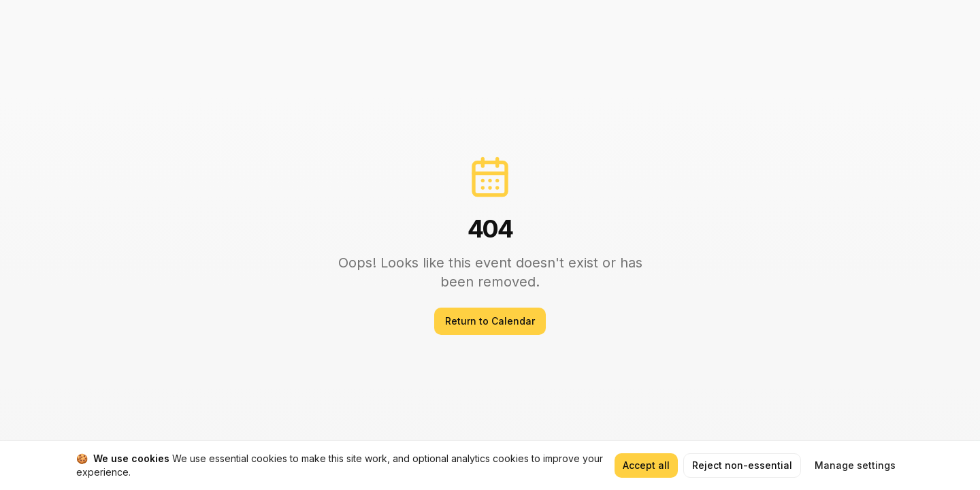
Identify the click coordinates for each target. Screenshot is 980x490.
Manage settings (855, 465)
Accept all (646, 465)
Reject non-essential (742, 465)
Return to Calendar (490, 321)
